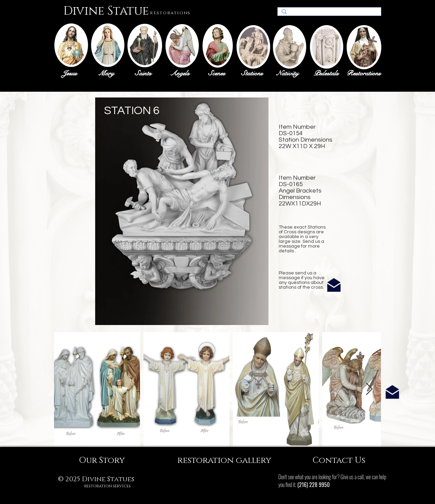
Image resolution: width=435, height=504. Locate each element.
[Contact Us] (339, 460)
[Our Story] (102, 460)
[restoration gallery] (224, 460)
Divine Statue (106, 11)
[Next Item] (369, 389)
